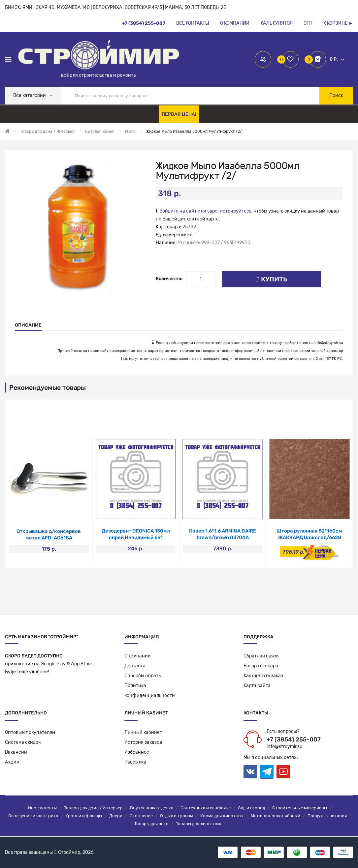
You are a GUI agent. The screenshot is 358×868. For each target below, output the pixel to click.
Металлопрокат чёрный (276, 816)
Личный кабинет (143, 732)
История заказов (143, 742)
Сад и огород (251, 808)
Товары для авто (151, 824)
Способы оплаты (143, 676)
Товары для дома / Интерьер (93, 808)
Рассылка (135, 762)
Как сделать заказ (263, 676)
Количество (169, 279)
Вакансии (16, 752)
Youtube (283, 772)
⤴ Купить (272, 279)
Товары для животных (198, 824)
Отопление (141, 816)
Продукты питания (327, 816)
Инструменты (42, 808)
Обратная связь (261, 656)
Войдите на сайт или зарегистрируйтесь (205, 211)
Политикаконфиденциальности (150, 691)
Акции (12, 762)
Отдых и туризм (177, 816)
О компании (138, 656)
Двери (116, 816)
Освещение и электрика (33, 816)
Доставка (135, 666)
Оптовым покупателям (30, 732)
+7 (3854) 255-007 (294, 739)
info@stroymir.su (329, 343)
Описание (28, 325)
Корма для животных (222, 816)
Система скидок (23, 742)
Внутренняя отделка (152, 808)
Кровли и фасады (84, 816)
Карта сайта (257, 686)
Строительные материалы (300, 808)
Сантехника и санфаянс (206, 808)
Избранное (137, 752)
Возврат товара (261, 666)
